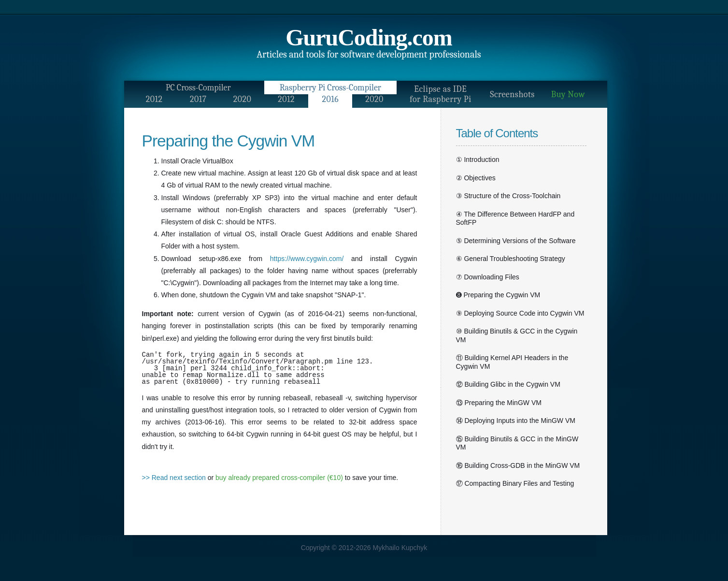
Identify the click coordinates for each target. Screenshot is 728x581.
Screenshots (512, 94)
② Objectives (476, 178)
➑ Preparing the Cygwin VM (498, 295)
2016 (330, 99)
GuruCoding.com (369, 37)
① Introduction (478, 160)
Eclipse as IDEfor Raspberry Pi (441, 94)
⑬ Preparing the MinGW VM (499, 403)
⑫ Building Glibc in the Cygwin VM (508, 384)
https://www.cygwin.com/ (307, 259)
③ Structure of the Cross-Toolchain (508, 196)
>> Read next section (174, 478)
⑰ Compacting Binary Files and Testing (515, 483)
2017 (198, 99)
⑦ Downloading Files (488, 277)
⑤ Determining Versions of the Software (516, 241)
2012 (154, 99)
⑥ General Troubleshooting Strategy (511, 259)
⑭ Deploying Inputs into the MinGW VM (516, 421)
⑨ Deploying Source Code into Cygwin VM (520, 313)
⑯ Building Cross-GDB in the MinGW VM (518, 465)
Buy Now (568, 94)
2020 (243, 99)
